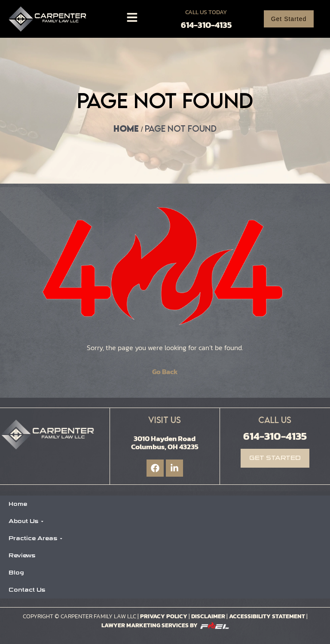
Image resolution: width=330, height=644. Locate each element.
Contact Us (27, 590)
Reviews (22, 555)
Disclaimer (208, 616)
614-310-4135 (206, 25)
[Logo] (49, 19)
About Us (26, 521)
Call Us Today (206, 12)
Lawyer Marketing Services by (165, 625)
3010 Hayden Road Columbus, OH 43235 (165, 443)
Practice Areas (36, 538)
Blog (16, 573)
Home (126, 128)
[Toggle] (132, 17)
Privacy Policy (164, 616)
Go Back (165, 372)
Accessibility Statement (268, 616)
